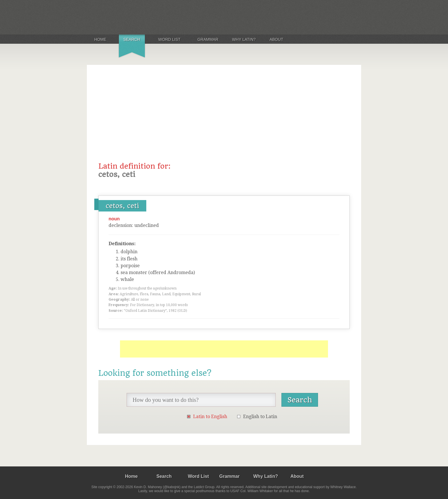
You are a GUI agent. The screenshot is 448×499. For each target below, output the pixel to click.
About (276, 39)
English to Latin (260, 417)
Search (132, 39)
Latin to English (210, 417)
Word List (169, 39)
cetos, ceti (122, 206)
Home (100, 39)
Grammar (208, 39)
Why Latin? (244, 39)
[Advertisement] (224, 119)
